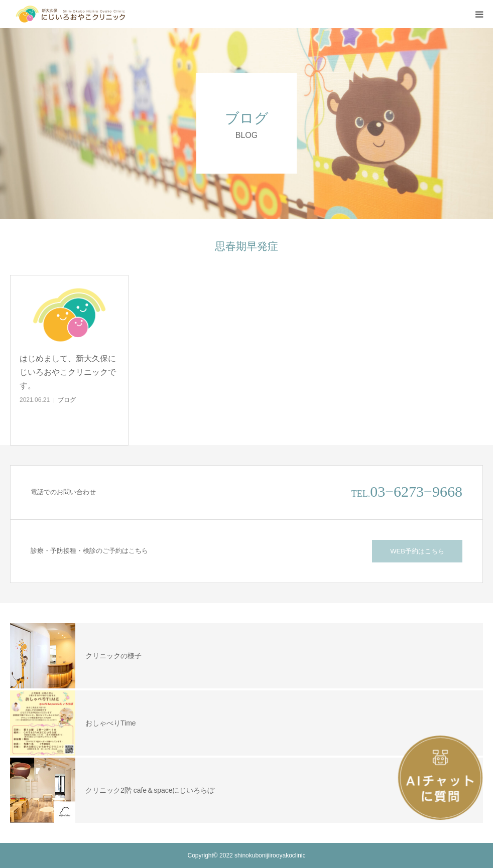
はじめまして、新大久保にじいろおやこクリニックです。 (68, 372)
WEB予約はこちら (417, 551)
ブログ (67, 400)
